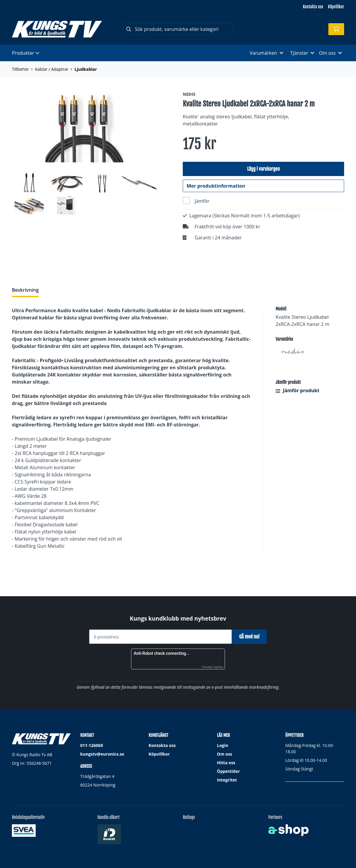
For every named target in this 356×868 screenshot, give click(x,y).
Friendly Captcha (212, 667)
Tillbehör (20, 69)
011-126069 (92, 745)
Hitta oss (226, 763)
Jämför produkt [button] (298, 416)
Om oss (225, 754)
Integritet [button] (227, 780)
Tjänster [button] (302, 53)
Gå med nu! (252, 637)
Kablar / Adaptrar (52, 69)
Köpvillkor (336, 7)
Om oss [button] (330, 53)
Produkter (26, 53)
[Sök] (178, 29)
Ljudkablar (86, 69)
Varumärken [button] (266, 53)
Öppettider (228, 771)
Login (223, 745)
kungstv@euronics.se (102, 754)
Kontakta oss (313, 7)
